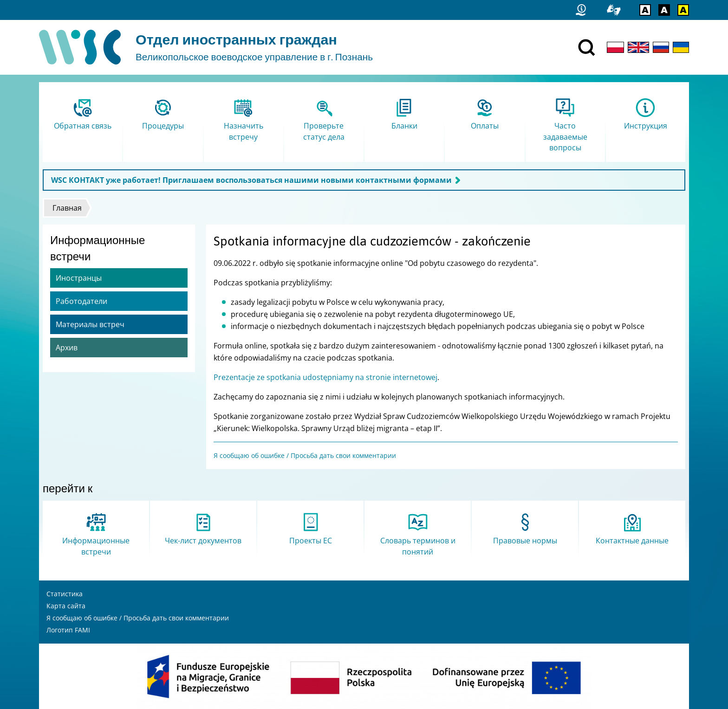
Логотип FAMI (68, 630)
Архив (67, 348)
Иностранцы (79, 278)
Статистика (65, 594)
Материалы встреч (90, 324)
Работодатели (81, 301)
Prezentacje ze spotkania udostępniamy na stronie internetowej (325, 377)
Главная (67, 208)
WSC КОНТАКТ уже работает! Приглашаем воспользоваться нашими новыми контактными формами (251, 180)
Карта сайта (66, 606)
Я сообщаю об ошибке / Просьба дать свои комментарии (305, 455)
